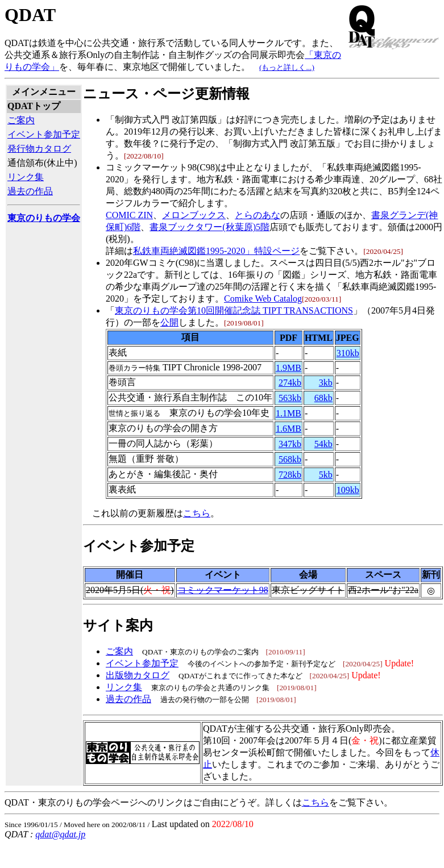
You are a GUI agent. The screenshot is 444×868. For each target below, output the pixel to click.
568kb (290, 459)
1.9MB (289, 368)
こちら (197, 513)
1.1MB (289, 413)
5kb (326, 475)
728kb (290, 475)
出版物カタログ (138, 675)
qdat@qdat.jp (60, 834)
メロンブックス (194, 215)
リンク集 (26, 177)
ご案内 (21, 120)
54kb (323, 444)
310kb (348, 353)
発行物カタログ (39, 149)
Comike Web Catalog (263, 299)
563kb (290, 398)
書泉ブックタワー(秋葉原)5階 (209, 227)
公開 (169, 322)
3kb (326, 383)
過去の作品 (30, 191)
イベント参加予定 (44, 134)
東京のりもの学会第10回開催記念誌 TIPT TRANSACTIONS (234, 310)
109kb (348, 490)
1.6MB (289, 429)
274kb (290, 383)
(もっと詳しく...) (287, 67)
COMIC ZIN (129, 215)
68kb (323, 398)
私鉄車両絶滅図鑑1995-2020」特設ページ (216, 251)
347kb (290, 444)
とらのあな (258, 215)
